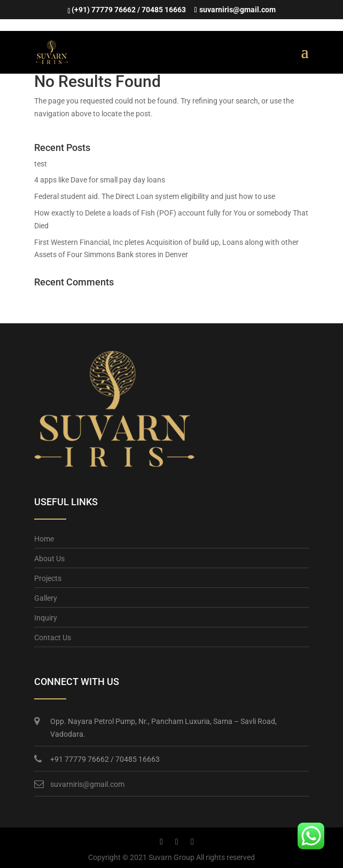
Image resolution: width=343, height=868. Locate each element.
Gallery (46, 598)
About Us (49, 559)
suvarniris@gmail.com (87, 784)
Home (44, 539)
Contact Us (53, 638)
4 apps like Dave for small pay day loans (100, 180)
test (41, 164)
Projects (48, 578)
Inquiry (46, 618)
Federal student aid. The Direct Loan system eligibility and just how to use (155, 196)
